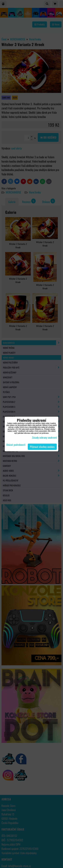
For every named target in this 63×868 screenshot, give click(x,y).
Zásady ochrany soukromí (44, 437)
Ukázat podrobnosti (16, 445)
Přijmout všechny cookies (42, 447)
